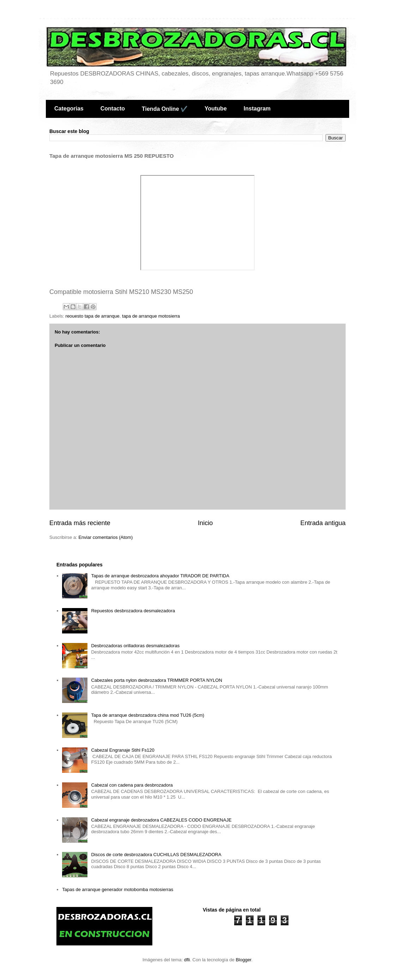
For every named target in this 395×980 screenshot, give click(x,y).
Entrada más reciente (80, 523)
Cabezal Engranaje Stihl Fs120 (123, 750)
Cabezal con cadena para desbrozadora (132, 785)
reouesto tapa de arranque (93, 316)
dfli (187, 960)
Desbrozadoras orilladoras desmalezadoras (135, 646)
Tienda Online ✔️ (165, 109)
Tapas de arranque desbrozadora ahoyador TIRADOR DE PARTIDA (160, 576)
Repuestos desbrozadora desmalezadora (133, 611)
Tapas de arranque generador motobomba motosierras (118, 889)
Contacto (113, 109)
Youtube (216, 109)
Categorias (69, 109)
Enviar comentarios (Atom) (105, 537)
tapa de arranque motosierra (151, 316)
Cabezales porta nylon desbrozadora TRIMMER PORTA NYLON (156, 680)
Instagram (257, 109)
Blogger (243, 960)
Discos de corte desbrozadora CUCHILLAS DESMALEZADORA (156, 855)
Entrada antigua (323, 523)
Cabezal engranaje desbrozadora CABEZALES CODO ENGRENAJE (161, 820)
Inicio (205, 523)
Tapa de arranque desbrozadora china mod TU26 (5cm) (148, 715)
